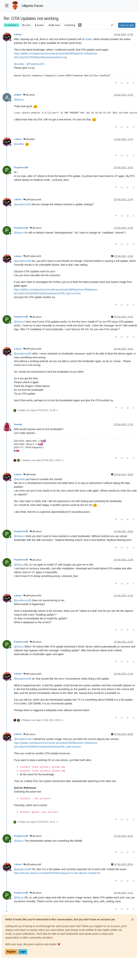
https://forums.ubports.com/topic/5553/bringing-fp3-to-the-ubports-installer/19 (57, 873)
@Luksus (29, 95)
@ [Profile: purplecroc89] (23, 204)
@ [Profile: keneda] (19, 479)
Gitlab (89, 39)
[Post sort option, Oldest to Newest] (112, 25)
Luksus (18, 34)
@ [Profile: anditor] (19, 64)
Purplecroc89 (21, 168)
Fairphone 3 (11, 25)
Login (23, 952)
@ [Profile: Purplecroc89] (35, 64)
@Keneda (30, 474)
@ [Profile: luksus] (19, 100)
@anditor (29, 139)
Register (11, 952)
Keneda (18, 424)
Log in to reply (127, 25)
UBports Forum (32, 6)
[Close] (132, 920)
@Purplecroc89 (32, 200)
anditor (18, 95)
